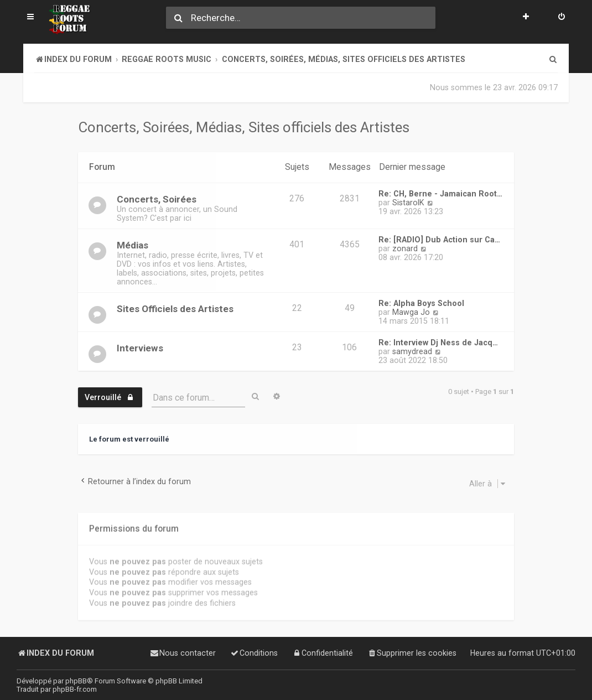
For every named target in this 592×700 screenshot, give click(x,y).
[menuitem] (562, 18)
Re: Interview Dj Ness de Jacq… (438, 343)
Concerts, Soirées (157, 199)
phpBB (76, 681)
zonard (405, 248)
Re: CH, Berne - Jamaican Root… (440, 194)
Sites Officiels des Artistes (175, 309)
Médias (133, 245)
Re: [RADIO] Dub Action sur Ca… (439, 240)
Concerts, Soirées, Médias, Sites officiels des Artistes (244, 127)
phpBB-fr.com (75, 689)
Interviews (140, 348)
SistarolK (408, 203)
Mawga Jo (411, 312)
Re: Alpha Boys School (421, 303)
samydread (412, 351)
